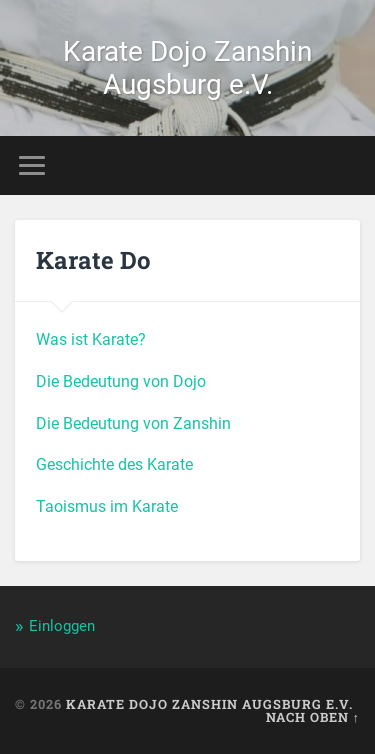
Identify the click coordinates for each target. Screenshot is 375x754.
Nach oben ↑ (313, 717)
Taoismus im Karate (107, 506)
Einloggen (62, 626)
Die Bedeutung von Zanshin (133, 423)
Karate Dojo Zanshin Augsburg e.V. (187, 68)
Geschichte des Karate (114, 464)
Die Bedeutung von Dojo (121, 381)
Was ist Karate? (91, 339)
